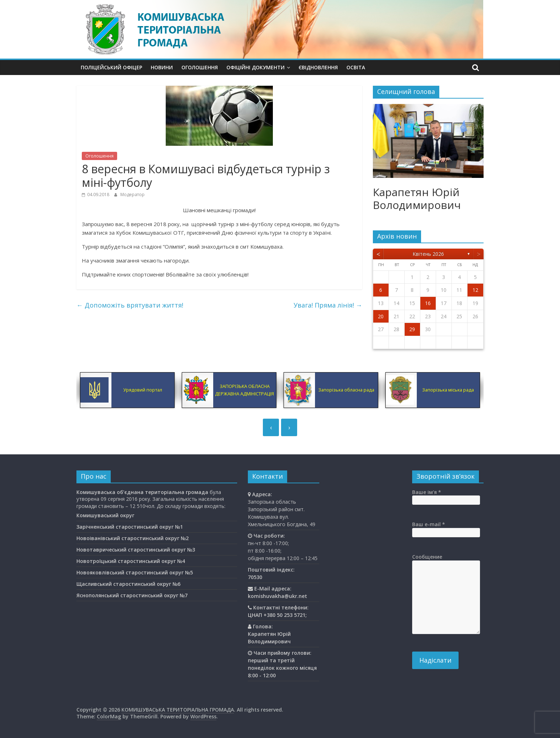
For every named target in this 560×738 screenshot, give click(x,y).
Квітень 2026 (428, 254)
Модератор (132, 195)
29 (412, 329)
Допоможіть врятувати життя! (130, 305)
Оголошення (200, 67)
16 (428, 303)
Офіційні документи (256, 67)
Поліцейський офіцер (111, 67)
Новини (162, 67)
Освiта (356, 67)
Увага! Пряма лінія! (328, 305)
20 (381, 316)
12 (475, 290)
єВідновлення (318, 67)
